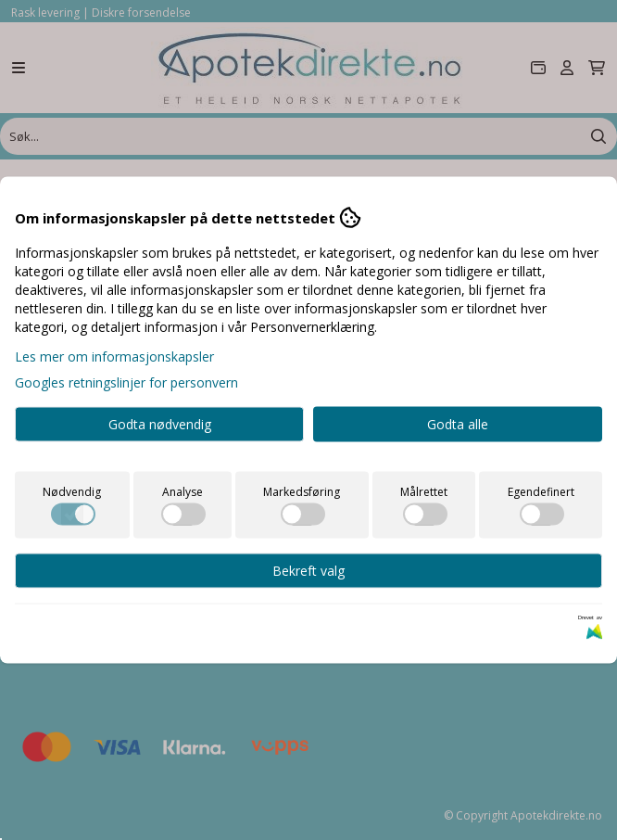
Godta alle (458, 424)
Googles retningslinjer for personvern (126, 382)
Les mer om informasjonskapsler (114, 356)
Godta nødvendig (160, 424)
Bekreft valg (308, 571)
